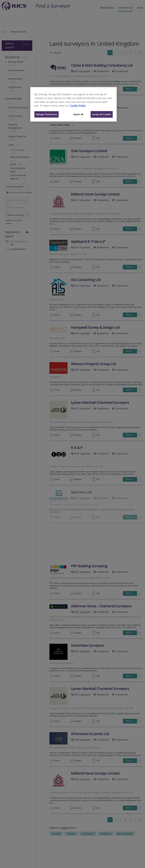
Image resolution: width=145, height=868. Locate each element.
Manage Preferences (47, 114)
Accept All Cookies (102, 114)
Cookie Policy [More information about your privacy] (78, 106)
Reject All (78, 114)
